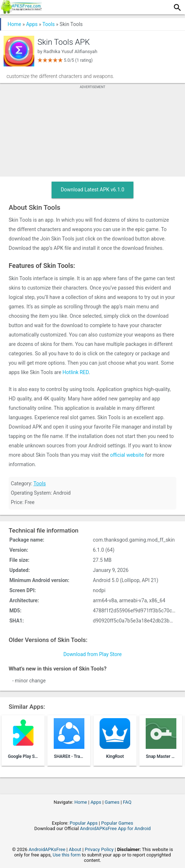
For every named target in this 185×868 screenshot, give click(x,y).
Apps (32, 24)
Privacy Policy (99, 849)
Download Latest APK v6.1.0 (92, 190)
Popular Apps (84, 823)
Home (14, 24)
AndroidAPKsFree (47, 849)
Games (112, 802)
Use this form (67, 855)
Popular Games (117, 823)
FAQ (127, 802)
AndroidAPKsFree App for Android (115, 828)
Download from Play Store (93, 654)
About (75, 849)
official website (127, 455)
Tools (49, 24)
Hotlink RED (76, 372)
